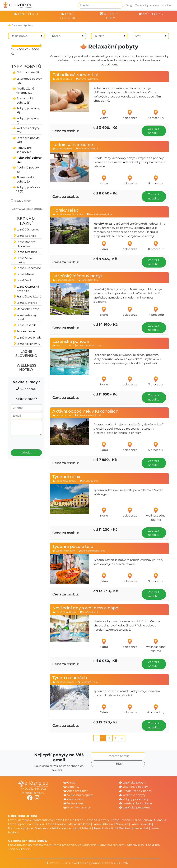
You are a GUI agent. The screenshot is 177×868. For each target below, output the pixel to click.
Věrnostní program (78, 795)
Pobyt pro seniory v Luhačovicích (121, 845)
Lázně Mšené (82, 828)
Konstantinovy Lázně (48, 820)
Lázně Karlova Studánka (149, 820)
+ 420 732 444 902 (33, 789)
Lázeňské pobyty (132, 783)
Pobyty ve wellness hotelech (26, 209)
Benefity (71, 787)
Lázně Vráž (141, 828)
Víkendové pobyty (133, 787)
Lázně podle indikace (135, 803)
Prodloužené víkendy (135, 791)
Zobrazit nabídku (154, 131)
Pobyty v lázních (22, 201)
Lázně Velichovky (97, 820)
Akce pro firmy (76, 791)
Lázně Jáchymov (20, 820)
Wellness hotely (26, 367)
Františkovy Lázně (21, 828)
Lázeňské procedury (135, 807)
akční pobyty (151, 14)
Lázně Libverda (141, 824)
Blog (129, 5)
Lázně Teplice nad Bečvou (26, 824)
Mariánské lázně (79, 824)
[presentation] (30, 441)
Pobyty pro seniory (134, 799)
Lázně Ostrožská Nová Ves (111, 824)
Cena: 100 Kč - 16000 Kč (25, 52)
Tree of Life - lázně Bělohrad (113, 828)
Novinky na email (77, 807)
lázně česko (26, 14)
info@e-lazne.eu (33, 793)
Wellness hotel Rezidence (53, 828)
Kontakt (167, 5)
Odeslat (26, 453)
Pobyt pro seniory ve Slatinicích (74, 845)
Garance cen (74, 799)
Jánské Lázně (74, 820)
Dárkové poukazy (147, 5)
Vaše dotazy (74, 803)
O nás (69, 783)
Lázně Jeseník (121, 820)
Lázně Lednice (56, 824)
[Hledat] (100, 5)
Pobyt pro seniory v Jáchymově (30, 845)
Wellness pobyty (132, 795)
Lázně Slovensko (26, 354)
